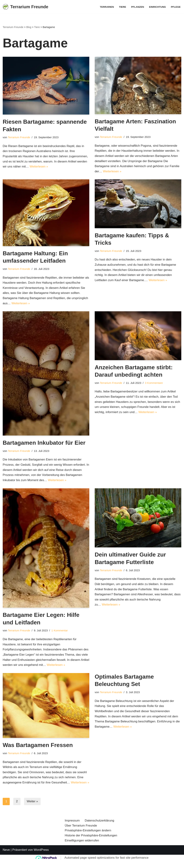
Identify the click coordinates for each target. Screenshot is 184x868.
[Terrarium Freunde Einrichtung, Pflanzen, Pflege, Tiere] (26, 7)
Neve (6, 863)
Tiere (122, 7)
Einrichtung (157, 7)
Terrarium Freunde (19, 137)
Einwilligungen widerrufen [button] (82, 854)
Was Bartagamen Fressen (38, 746)
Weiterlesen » (39, 167)
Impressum (72, 834)
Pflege (176, 7)
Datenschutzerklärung (100, 834)
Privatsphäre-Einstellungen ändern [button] (88, 844)
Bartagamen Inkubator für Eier (44, 443)
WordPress (41, 863)
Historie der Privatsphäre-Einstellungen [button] (91, 849)
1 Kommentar (60, 631)
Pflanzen (137, 7)
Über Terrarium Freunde (81, 839)
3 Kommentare (154, 383)
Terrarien (106, 7)
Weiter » (32, 808)
